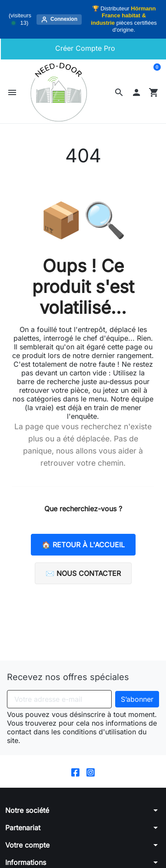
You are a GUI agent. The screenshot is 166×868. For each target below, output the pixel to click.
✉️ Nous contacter (83, 573)
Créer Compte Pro (84, 48)
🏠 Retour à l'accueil (83, 545)
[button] (119, 92)
